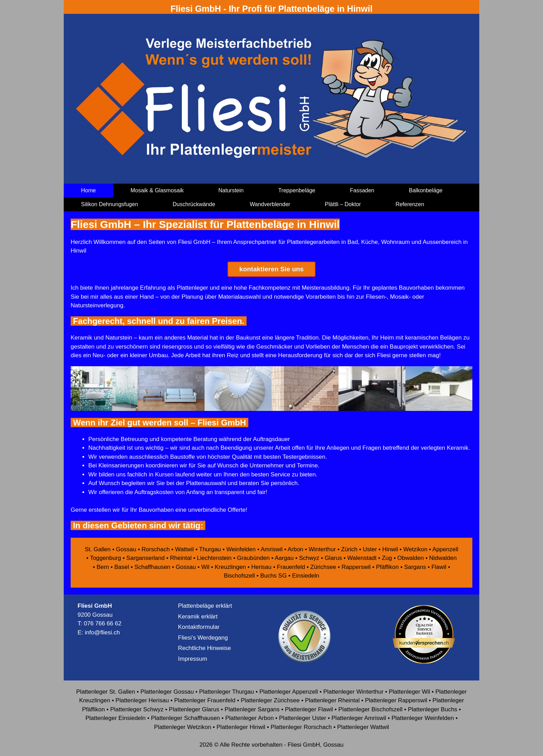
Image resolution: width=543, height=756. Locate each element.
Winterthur (322, 549)
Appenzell (446, 549)
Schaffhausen (152, 567)
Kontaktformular (199, 627)
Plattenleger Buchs (433, 709)
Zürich (349, 549)
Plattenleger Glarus (194, 709)
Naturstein (231, 190)
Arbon (295, 549)
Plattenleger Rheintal (332, 700)
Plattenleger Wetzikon (183, 727)
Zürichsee (323, 567)
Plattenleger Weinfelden (422, 718)
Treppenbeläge (297, 190)
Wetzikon (415, 549)
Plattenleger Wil (410, 692)
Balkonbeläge (426, 190)
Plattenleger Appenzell (289, 692)
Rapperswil (356, 567)
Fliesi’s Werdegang (203, 638)
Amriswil (272, 549)
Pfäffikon (388, 567)
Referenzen (410, 204)
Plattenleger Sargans (252, 709)
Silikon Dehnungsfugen (110, 204)
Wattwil (185, 549)
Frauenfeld (291, 567)
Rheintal (181, 558)
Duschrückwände (194, 204)
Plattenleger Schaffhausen (185, 718)
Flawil (439, 567)
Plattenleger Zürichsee (270, 700)
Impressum (193, 659)
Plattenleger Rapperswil (396, 700)
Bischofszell (239, 576)
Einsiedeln (305, 576)
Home (88, 190)
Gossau (126, 549)
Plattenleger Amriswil (359, 718)
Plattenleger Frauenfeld (205, 700)
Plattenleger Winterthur (353, 692)
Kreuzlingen (230, 567)
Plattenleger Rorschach (301, 727)
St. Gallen (98, 549)
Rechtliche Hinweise (204, 648)
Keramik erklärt (198, 617)
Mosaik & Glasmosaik (157, 190)
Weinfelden (241, 549)
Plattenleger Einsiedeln (116, 718)
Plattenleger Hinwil (241, 727)
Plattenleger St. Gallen (106, 692)
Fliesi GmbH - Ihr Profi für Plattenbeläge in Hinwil (271, 9)
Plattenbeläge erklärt (205, 606)
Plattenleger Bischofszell (370, 709)
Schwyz (309, 558)
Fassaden (362, 190)
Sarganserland (146, 558)
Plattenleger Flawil (309, 709)
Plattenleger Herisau (142, 700)
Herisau (261, 567)
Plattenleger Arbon (249, 718)
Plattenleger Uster (303, 718)
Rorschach (156, 549)
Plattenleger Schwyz (137, 709)
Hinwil (390, 549)
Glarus (333, 558)
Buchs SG (273, 576)
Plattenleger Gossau (167, 692)
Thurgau (210, 549)
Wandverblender (270, 204)
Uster (370, 549)
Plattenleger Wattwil (363, 727)
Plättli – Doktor (343, 204)
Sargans (415, 567)
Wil (205, 567)
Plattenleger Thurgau (226, 692)
